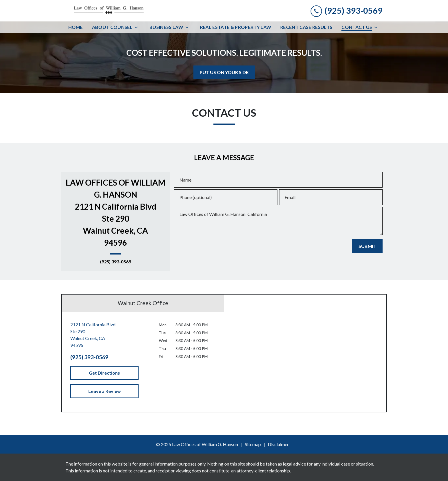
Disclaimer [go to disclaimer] (278, 444)
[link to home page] (108, 11)
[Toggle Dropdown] (138, 27)
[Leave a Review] (104, 391)
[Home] (76, 27)
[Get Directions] (104, 373)
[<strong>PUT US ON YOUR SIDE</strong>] (224, 72)
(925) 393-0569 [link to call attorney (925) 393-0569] (116, 262)
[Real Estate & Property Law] (236, 27)
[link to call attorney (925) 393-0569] (347, 11)
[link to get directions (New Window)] (104, 335)
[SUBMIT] (367, 246)
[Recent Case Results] (306, 27)
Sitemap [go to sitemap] (253, 444)
